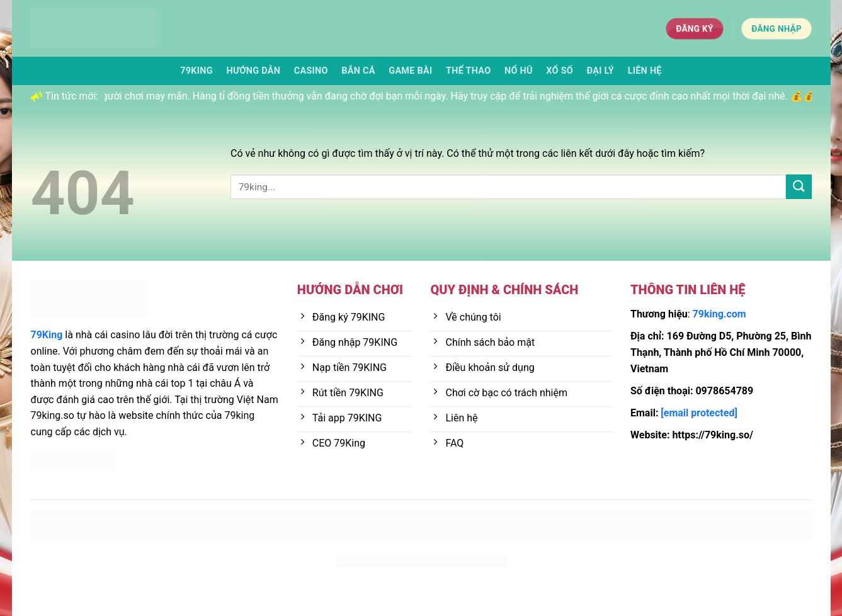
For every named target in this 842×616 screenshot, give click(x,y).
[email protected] (699, 413)
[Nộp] (799, 187)
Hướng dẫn (253, 71)
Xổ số (560, 71)
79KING (196, 71)
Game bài (410, 71)
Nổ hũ (519, 71)
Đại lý (600, 71)
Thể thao (468, 71)
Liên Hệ (645, 71)
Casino (311, 71)
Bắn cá (358, 71)
